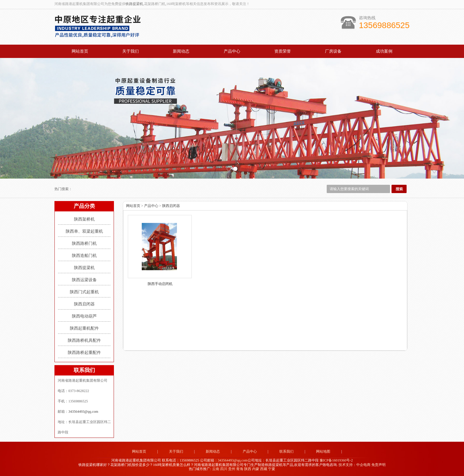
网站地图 (323, 451)
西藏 (264, 469)
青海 (240, 469)
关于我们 (130, 51)
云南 (216, 469)
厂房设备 (333, 51)
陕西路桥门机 (84, 243)
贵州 (232, 469)
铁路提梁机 (134, 4)
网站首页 (80, 51)
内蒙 (256, 469)
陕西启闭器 (84, 304)
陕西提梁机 (84, 268)
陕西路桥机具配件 (84, 340)
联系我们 (286, 451)
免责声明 (378, 465)
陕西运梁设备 (84, 280)
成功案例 (384, 51)
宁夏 (272, 469)
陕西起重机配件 (84, 328)
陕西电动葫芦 (84, 316)
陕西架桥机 (84, 219)
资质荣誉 (283, 51)
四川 (224, 469)
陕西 (248, 469)
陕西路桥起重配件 (84, 353)
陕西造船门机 (84, 256)
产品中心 (232, 51)
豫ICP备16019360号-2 (336, 460)
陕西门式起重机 (84, 292)
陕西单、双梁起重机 (84, 231)
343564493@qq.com (83, 412)
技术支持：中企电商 (355, 465)
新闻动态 (181, 51)
